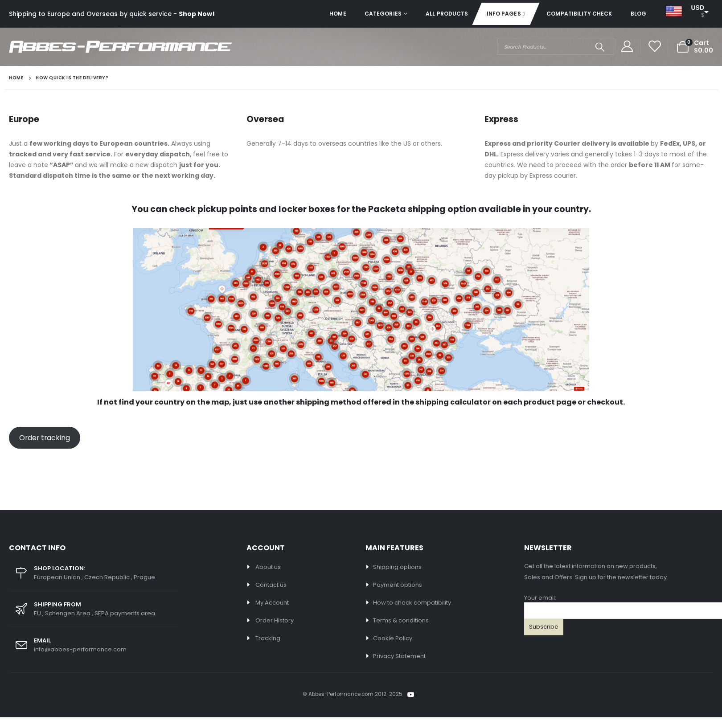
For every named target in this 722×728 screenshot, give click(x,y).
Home (338, 14)
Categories (383, 14)
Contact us (271, 585)
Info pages (504, 14)
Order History (275, 620)
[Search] (600, 47)
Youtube (411, 695)
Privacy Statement (399, 656)
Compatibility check (579, 14)
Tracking (268, 638)
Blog (638, 14)
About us (268, 567)
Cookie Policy (393, 638)
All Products (447, 14)
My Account (272, 603)
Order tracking (45, 438)
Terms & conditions (401, 620)
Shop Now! (197, 14)
